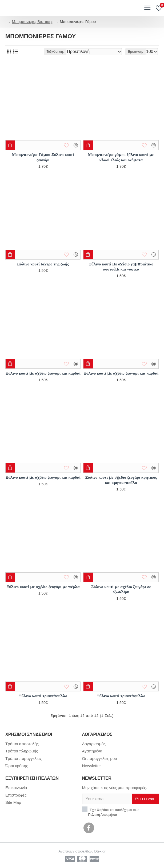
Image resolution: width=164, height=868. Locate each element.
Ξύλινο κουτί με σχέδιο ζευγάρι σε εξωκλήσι (121, 589)
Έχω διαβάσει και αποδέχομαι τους (111, 812)
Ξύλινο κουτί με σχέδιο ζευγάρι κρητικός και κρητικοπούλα (121, 480)
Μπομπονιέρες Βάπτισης (33, 22)
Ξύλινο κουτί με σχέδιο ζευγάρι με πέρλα (43, 587)
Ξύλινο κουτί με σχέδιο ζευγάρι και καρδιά (43, 373)
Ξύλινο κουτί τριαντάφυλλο (43, 696)
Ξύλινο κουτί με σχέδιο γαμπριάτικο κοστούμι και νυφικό (121, 267)
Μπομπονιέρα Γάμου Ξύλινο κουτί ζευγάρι (43, 157)
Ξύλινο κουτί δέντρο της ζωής (43, 264)
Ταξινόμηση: (55, 52)
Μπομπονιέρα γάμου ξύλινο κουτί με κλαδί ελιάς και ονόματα (121, 157)
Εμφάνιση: (135, 52)
